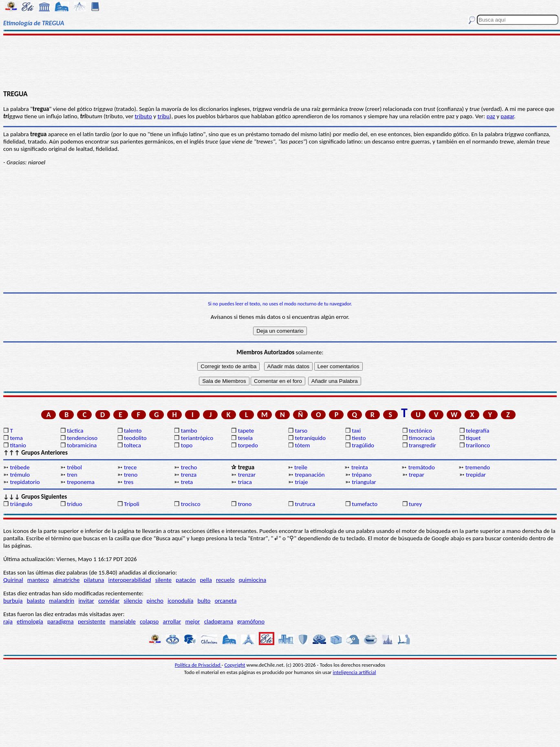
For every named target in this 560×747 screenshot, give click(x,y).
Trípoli (132, 504)
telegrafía (477, 431)
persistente (92, 621)
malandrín (62, 601)
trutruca (305, 504)
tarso (301, 431)
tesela (245, 438)
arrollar (172, 621)
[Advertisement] (280, 62)
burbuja (13, 601)
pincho (155, 601)
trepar (417, 475)
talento (133, 431)
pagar (507, 116)
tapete (246, 431)
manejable (123, 621)
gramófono (251, 621)
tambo (189, 431)
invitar (86, 601)
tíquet (473, 438)
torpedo (248, 445)
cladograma (219, 621)
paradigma (61, 621)
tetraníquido (310, 438)
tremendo (478, 467)
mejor (192, 621)
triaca (245, 482)
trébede (20, 467)
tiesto (359, 438)
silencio (133, 601)
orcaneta (226, 601)
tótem (302, 445)
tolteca (132, 445)
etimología (30, 621)
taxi (356, 431)
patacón (186, 580)
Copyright (235, 665)
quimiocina (252, 580)
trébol (74, 467)
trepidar (476, 475)
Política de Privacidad (198, 665)
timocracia (422, 438)
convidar (109, 601)
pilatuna (94, 580)
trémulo (20, 475)
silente (163, 580)
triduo (74, 504)
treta (187, 482)
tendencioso (82, 438)
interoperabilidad (130, 580)
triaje (301, 482)
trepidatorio (25, 482)
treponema (81, 482)
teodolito (135, 438)
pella (206, 580)
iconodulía (180, 601)
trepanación (310, 475)
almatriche (66, 580)
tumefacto (365, 504)
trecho (189, 467)
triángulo (21, 504)
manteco (38, 580)
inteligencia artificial (355, 672)
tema (16, 438)
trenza (189, 475)
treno (131, 475)
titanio (18, 445)
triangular (364, 482)
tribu (163, 116)
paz (491, 116)
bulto (204, 601)
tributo (143, 116)
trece (130, 467)
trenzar (247, 475)
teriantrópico (197, 438)
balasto (36, 601)
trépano (362, 475)
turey (415, 504)
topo (187, 445)
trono (245, 504)
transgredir (422, 445)
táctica (75, 431)
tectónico (420, 431)
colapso (149, 621)
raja (8, 621)
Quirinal (13, 580)
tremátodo (422, 467)
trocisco (191, 504)
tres (129, 482)
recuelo (225, 580)
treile (301, 467)
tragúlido (363, 445)
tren (72, 475)
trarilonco (478, 445)
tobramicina (82, 445)
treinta (360, 467)
